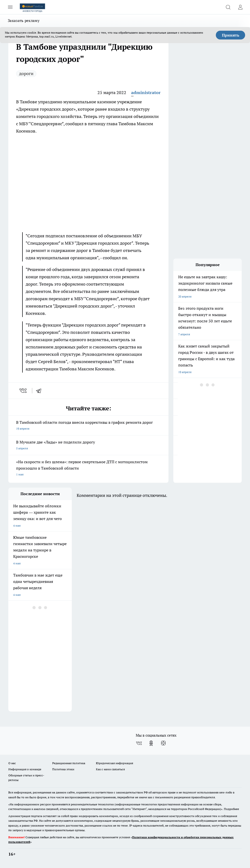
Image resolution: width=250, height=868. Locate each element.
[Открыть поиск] (228, 7)
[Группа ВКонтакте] (139, 743)
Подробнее (231, 809)
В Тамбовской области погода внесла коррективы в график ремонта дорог (88, 426)
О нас (12, 763)
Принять (231, 35)
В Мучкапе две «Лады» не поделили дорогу (88, 446)
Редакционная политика (69, 763)
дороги (26, 73)
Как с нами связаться (110, 769)
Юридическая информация (115, 763)
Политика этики (63, 769)
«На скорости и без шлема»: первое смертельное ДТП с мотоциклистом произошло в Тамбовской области (88, 468)
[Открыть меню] (10, 7)
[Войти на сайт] (240, 7)
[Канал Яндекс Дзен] (163, 743)
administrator (146, 92)
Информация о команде (25, 769)
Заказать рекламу (24, 21)
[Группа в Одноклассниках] (151, 743)
